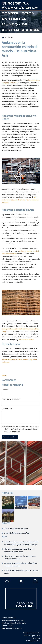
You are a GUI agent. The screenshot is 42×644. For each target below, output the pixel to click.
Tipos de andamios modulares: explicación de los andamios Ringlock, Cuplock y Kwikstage (21, 543)
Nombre (5, 390)
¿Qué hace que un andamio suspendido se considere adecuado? (20, 558)
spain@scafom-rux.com (12, 629)
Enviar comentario (10, 437)
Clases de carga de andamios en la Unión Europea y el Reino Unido (19, 550)
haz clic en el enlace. (26, 340)
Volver (4, 376)
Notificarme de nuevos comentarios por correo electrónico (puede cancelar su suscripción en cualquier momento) (22, 429)
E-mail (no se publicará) (11, 399)
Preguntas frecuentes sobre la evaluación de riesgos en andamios (21, 565)
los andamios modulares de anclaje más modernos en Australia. (20, 200)
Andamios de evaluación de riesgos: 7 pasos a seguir (21, 572)
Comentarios (7, 409)
